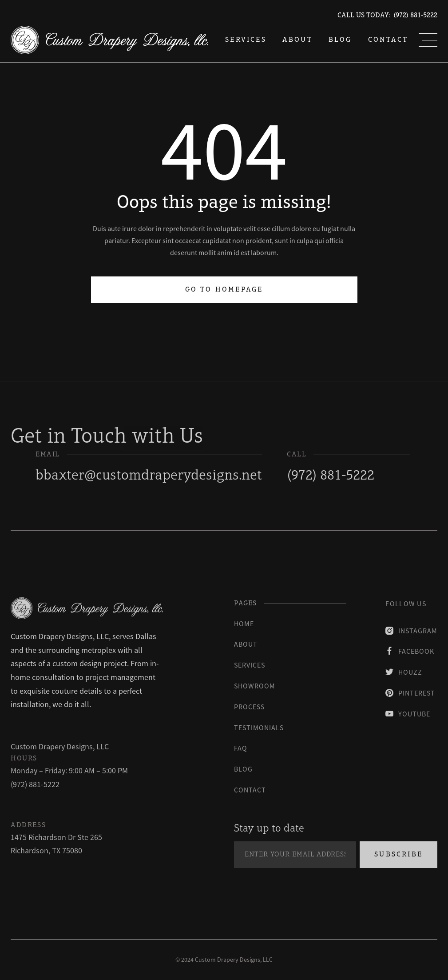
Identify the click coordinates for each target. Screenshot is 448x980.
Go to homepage (224, 290)
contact (250, 790)
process (249, 707)
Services (250, 665)
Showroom (255, 686)
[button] (428, 40)
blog (340, 40)
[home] (109, 40)
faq (241, 748)
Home (244, 624)
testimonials (259, 728)
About (297, 40)
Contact (388, 40)
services (246, 40)
